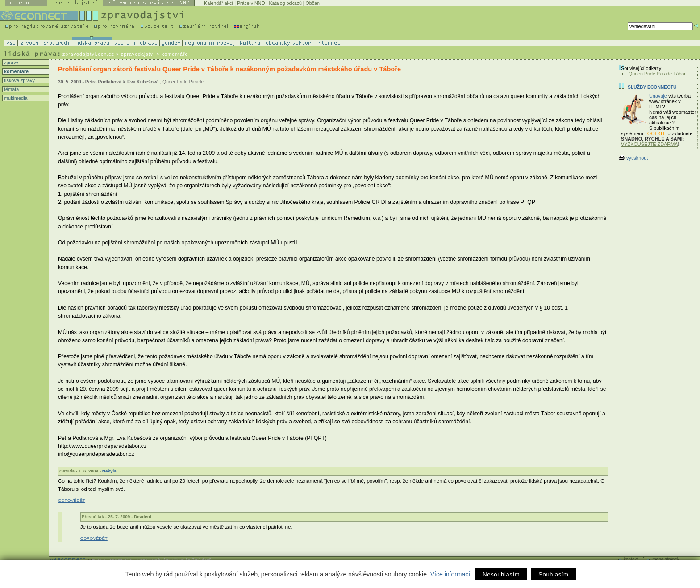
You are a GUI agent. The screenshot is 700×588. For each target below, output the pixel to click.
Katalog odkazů (285, 3)
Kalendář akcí (219, 3)
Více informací (450, 574)
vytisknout (633, 158)
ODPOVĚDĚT (72, 500)
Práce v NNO (251, 3)
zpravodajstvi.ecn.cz (88, 54)
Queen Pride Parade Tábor (657, 74)
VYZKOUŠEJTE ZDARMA (650, 144)
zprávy (10, 62)
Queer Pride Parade (183, 82)
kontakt (631, 559)
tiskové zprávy (19, 80)
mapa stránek (666, 559)
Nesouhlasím (501, 574)
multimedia (15, 98)
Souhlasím (553, 574)
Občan (313, 3)
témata (11, 89)
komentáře (16, 71)
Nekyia (109, 471)
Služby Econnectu (652, 87)
